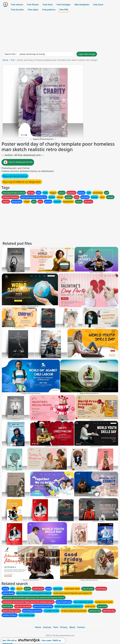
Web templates (82, 5)
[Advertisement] (60, 32)
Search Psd (10, 54)
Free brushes (17, 10)
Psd (13, 60)
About (72, 627)
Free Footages (64, 5)
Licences (47, 627)
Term (56, 627)
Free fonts (48, 5)
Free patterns (49, 10)
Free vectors (17, 5)
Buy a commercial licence (15, 176)
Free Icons (98, 5)
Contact (81, 627)
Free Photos (33, 5)
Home (5, 60)
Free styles (33, 10)
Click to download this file (18, 162)
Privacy (64, 627)
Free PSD (64, 10)
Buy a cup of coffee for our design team (22, 182)
